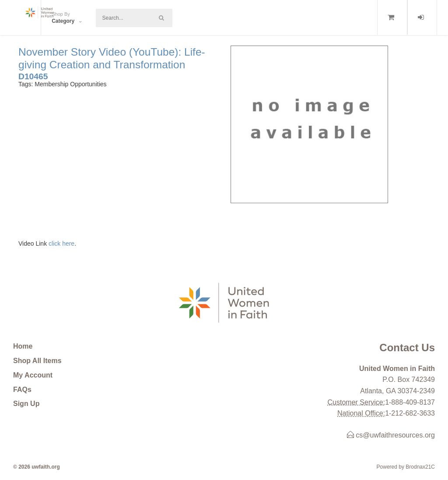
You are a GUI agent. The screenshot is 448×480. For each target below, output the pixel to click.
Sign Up (26, 404)
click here (61, 244)
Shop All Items (37, 361)
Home (23, 346)
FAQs (22, 390)
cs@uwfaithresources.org (391, 435)
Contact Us (407, 348)
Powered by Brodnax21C (406, 467)
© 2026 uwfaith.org (37, 467)
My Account (33, 375)
